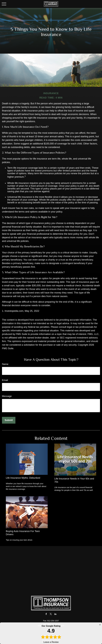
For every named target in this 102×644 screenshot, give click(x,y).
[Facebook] (46, 614)
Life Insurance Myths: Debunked (23, 478)
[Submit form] (9, 420)
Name (5, 364)
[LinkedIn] (55, 614)
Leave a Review (51, 634)
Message (7, 396)
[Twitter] (51, 614)
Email (5, 380)
